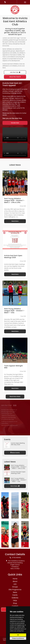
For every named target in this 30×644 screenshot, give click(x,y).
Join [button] (15, 584)
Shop (15, 603)
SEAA (4, 68)
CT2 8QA (17, 569)
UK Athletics (14, 66)
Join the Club (15, 72)
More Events (15, 453)
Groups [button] (15, 587)
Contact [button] (15, 606)
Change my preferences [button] (18, 638)
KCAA (20, 66)
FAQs (15, 601)
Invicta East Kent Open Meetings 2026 (18, 473)
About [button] (15, 581)
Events (15, 595)
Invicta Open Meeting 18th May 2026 (18, 444)
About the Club (15, 77)
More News (15, 486)
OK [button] (18, 635)
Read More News (15, 397)
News (15, 592)
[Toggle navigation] (25, 2)
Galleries (15, 598)
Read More (15, 221)
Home (15, 579)
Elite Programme (15, 590)
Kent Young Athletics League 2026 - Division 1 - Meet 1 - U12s (19, 480)
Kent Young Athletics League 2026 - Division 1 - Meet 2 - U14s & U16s (19, 467)
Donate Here (15, 123)
